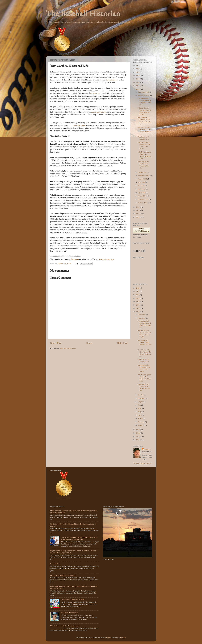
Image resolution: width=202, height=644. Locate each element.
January (141, 425)
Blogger (123, 637)
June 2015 (142, 186)
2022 (138, 65)
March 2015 (142, 196)
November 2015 (144, 95)
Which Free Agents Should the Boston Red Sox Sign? (144, 155)
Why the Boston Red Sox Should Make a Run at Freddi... (144, 111)
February (141, 422)
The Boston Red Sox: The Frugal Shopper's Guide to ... (144, 101)
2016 (138, 86)
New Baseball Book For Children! (73, 600)
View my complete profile (142, 463)
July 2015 (142, 182)
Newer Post (56, 343)
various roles (95, 93)
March (140, 418)
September (142, 398)
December (142, 315)
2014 (138, 207)
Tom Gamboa (111, 80)
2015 (138, 89)
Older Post (122, 343)
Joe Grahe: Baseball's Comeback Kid (63, 575)
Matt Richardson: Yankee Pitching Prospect (65, 626)
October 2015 (143, 172)
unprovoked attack (98, 112)
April (140, 415)
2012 (138, 214)
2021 (138, 69)
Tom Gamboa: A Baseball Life (143, 138)
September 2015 (144, 176)
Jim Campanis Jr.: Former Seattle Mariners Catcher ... (145, 121)
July (140, 405)
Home (89, 343)
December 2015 (144, 92)
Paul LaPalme (55, 564)
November (142, 318)
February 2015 (143, 199)
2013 (138, 210)
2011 (138, 217)
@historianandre (106, 259)
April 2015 (142, 193)
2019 (138, 76)
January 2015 (143, 203)
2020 (138, 72)
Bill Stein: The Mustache (69, 613)
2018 (138, 79)
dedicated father (79, 125)
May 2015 (142, 189)
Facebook (75, 259)
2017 (138, 82)
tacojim (108, 637)
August (141, 402)
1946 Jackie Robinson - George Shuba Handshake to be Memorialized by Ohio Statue (79, 538)
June (140, 408)
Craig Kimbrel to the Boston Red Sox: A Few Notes (144, 145)
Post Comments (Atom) (68, 348)
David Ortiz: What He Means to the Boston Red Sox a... (144, 130)
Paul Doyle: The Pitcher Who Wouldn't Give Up (144, 165)
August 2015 (143, 179)
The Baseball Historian (83, 14)
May (140, 412)
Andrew (148, 449)
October (141, 395)
